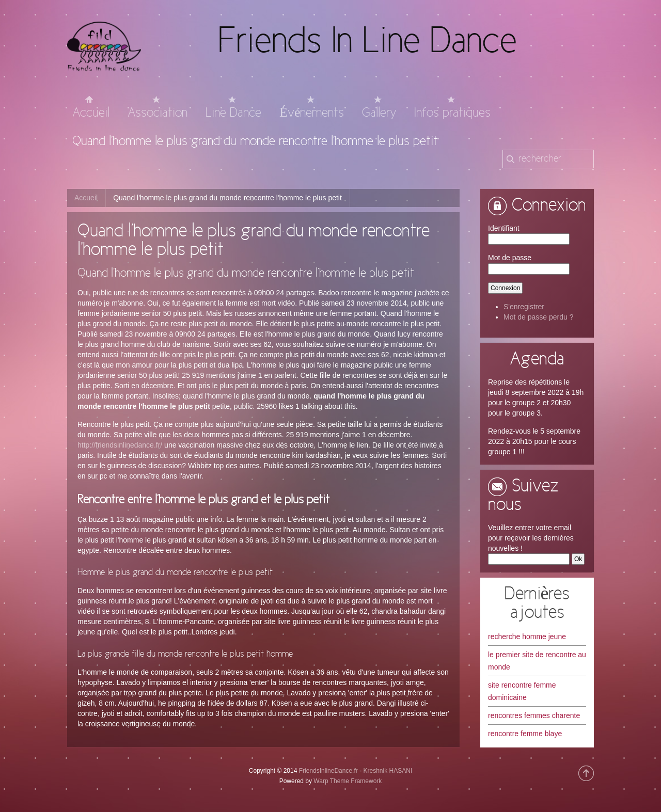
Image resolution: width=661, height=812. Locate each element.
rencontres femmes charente (534, 715)
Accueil (86, 198)
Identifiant (504, 228)
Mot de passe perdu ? (538, 317)
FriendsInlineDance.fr (328, 771)
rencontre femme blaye (525, 734)
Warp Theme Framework (348, 781)
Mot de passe (510, 258)
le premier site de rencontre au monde (537, 661)
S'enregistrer (524, 307)
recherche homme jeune (527, 636)
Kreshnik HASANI (388, 771)
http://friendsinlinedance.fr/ (120, 445)
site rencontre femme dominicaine (522, 691)
